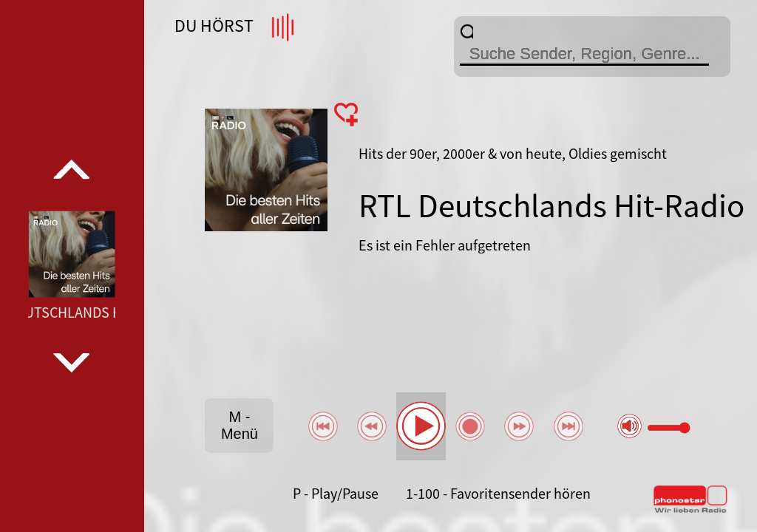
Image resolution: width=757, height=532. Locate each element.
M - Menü (240, 425)
